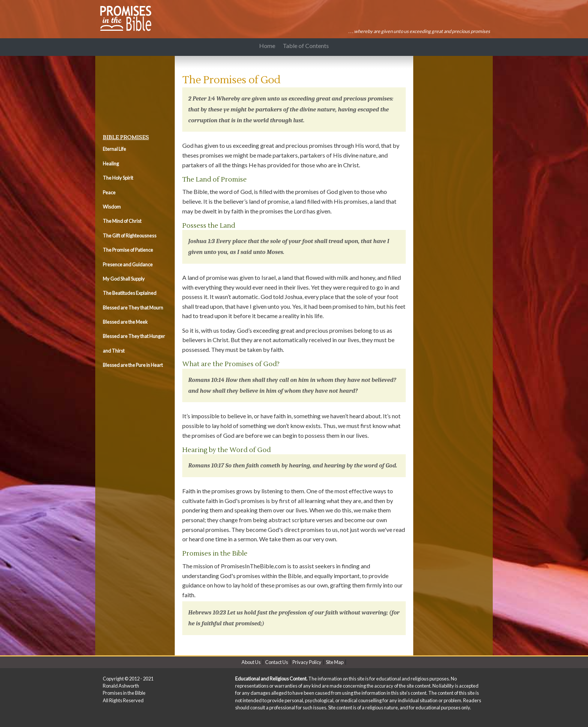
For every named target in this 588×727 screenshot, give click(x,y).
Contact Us (277, 662)
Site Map (335, 662)
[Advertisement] (136, 93)
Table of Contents (307, 46)
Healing (111, 164)
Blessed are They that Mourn (133, 308)
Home (267, 46)
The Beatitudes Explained (130, 293)
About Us (251, 662)
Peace (109, 192)
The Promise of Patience (128, 250)
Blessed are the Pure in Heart (133, 365)
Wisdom (112, 207)
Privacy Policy (307, 662)
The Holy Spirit (118, 178)
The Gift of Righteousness (130, 236)
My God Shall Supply (124, 279)
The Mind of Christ (122, 221)
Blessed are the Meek (125, 322)
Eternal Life (114, 149)
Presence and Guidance (128, 264)
